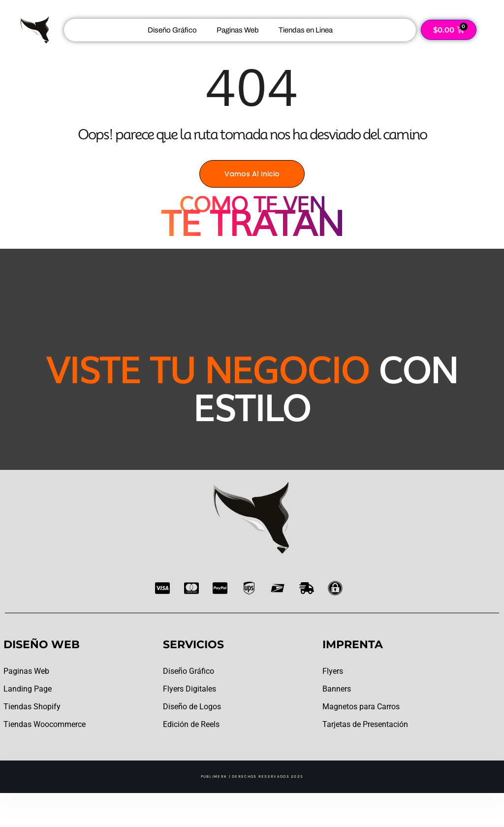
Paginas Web (238, 30)
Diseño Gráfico (172, 30)
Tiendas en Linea (306, 30)
